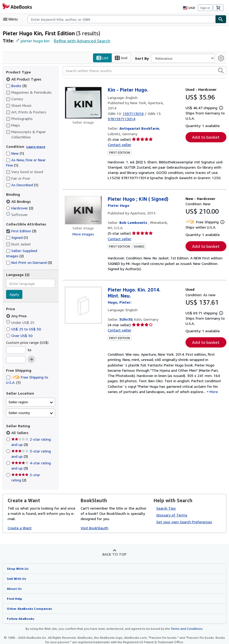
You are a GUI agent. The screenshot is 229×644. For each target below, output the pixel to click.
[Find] (221, 19)
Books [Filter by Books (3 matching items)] (17, 86)
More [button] (146, 389)
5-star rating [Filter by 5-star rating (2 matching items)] (33, 470)
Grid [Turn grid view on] (121, 59)
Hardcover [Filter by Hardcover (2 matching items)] (20, 208)
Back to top (115, 544)
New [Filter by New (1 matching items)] (15, 154)
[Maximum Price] (16, 355)
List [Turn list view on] (103, 59)
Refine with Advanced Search (80, 41)
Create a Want (20, 518)
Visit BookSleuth (94, 518)
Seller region (18, 397)
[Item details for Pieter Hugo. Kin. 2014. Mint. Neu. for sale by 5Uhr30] (83, 301)
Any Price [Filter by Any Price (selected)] (17, 311)
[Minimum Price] (16, 345)
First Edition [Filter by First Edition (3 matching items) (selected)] (21, 232)
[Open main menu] (12, 19)
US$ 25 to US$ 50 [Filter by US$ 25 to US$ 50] (24, 324)
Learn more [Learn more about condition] (36, 147)
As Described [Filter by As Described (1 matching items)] (22, 185)
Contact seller (119, 140)
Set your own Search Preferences (184, 512)
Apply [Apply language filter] (14, 290)
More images (83, 229)
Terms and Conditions (183, 619)
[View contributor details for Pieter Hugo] (119, 201)
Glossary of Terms (171, 505)
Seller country (19, 408)
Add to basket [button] (206, 138)
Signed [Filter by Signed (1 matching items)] (17, 238)
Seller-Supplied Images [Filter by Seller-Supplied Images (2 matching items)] (31, 251)
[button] (221, 71)
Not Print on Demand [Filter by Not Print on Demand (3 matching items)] (29, 258)
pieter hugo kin (34, 41)
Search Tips (166, 498)
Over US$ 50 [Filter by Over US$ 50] (20, 331)
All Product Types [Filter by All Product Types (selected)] (24, 79)
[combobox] (121, 19)
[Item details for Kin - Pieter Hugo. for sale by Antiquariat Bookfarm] (83, 104)
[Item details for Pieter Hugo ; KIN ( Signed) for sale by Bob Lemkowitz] (83, 205)
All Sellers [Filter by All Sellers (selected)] (20, 428)
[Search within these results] (145, 71)
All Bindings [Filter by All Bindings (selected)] (19, 202)
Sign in (205, 8)
